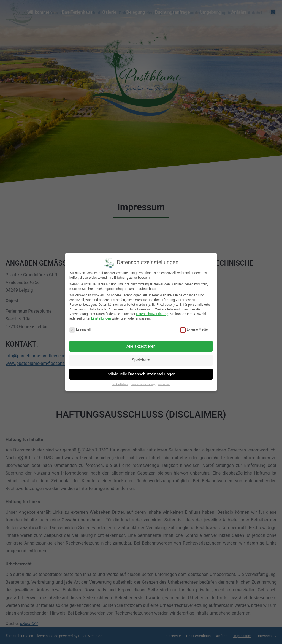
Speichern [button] (141, 360)
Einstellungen (101, 318)
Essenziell (80, 330)
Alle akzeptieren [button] (141, 346)
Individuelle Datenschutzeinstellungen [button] (141, 374)
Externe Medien (195, 330)
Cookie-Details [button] (120, 384)
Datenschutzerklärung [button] (143, 384)
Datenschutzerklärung (152, 314)
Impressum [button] (164, 384)
